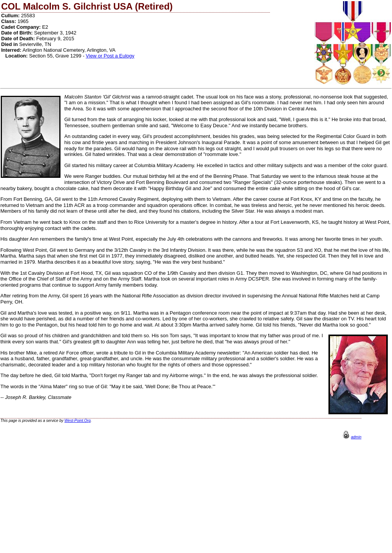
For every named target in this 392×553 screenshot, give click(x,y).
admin (356, 437)
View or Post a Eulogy (110, 56)
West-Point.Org (77, 421)
